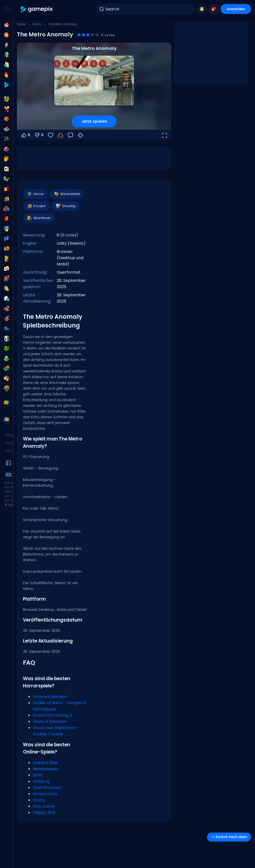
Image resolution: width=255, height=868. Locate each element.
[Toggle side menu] (6, 9)
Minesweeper (46, 769)
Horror (37, 24)
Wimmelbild (66, 194)
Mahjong (41, 781)
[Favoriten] (51, 135)
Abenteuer (39, 218)
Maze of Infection (50, 721)
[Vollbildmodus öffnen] (164, 135)
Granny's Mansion (50, 697)
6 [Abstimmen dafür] (26, 135)
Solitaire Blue (45, 763)
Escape (36, 206)
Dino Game (44, 806)
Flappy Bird (44, 813)
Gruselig (65, 206)
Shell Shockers (47, 788)
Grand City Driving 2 (52, 715)
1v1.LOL (39, 800)
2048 (38, 775)
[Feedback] (70, 135)
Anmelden (236, 9)
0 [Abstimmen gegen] (39, 135)
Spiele (22, 24)
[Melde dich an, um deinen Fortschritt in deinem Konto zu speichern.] (61, 135)
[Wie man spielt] (80, 135)
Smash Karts (45, 794)
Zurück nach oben (229, 837)
